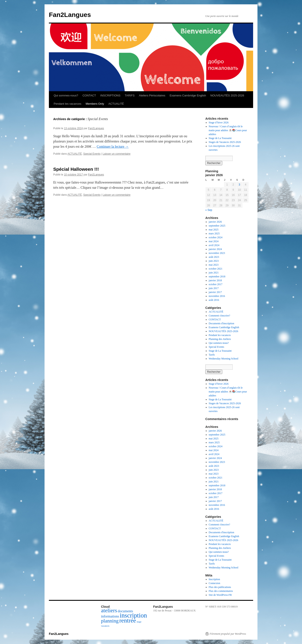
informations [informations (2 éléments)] (110, 616)
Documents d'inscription (222, 323)
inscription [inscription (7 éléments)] (133, 615)
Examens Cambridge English (188, 95)
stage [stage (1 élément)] (139, 622)
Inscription (214, 579)
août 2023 (214, 257)
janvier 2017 (215, 292)
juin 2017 (214, 288)
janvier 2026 (215, 222)
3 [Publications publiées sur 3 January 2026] (239, 185)
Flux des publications (220, 587)
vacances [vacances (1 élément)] (105, 626)
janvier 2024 (215, 249)
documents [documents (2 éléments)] (125, 611)
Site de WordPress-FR (220, 595)
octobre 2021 (216, 269)
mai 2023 (214, 265)
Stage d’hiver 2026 (219, 123)
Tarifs (212, 355)
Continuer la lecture (113, 147)
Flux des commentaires (221, 591)
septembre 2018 (217, 276)
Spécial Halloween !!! (76, 169)
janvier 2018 (215, 280)
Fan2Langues (70, 15)
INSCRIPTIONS (110, 95)
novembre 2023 (217, 253)
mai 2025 (214, 230)
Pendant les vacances (67, 104)
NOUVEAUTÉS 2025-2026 (227, 95)
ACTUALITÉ (116, 104)
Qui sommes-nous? (66, 95)
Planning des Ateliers (220, 339)
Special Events (92, 154)
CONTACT (89, 95)
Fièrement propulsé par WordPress (228, 634)
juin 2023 (214, 261)
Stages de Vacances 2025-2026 (225, 142)
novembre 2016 (217, 296)
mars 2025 (214, 233)
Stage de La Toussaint (220, 138)
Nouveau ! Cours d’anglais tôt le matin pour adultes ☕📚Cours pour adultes (228, 130)
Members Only (95, 104)
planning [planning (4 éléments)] (110, 621)
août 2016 (214, 300)
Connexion (215, 583)
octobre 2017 (216, 284)
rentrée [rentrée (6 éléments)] (128, 620)
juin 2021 (214, 273)
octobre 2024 (216, 237)
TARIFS (130, 95)
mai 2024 (214, 241)
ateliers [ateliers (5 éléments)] (109, 610)
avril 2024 (214, 245)
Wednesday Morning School (224, 359)
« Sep (209, 210)
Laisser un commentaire (116, 154)
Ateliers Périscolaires (152, 95)
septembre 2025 (217, 226)
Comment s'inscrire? (219, 316)
